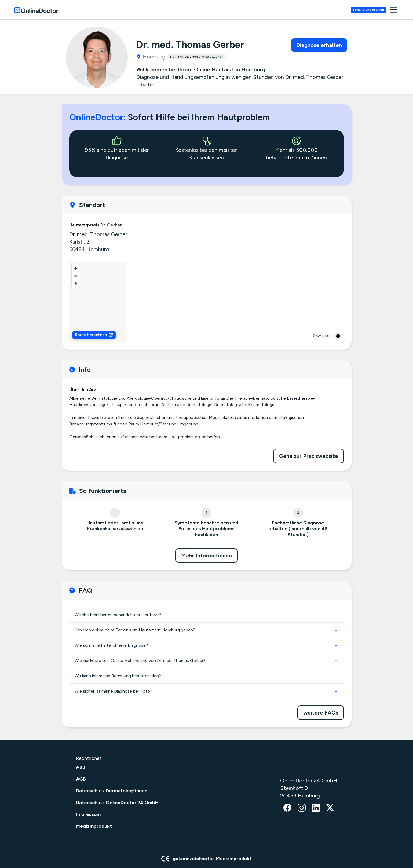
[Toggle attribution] (338, 336)
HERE (329, 336)
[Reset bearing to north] (76, 284)
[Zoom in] (76, 268)
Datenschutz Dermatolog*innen (112, 791)
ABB (81, 767)
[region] (207, 302)
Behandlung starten (378, 10)
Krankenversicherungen (317, 10)
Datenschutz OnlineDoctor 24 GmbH (117, 803)
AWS (319, 336)
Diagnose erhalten (319, 45)
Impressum (88, 814)
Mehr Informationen (206, 556)
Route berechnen (94, 335)
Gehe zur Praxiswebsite (309, 456)
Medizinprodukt (94, 826)
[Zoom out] (76, 276)
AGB (81, 779)
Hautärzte (263, 10)
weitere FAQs (321, 713)
